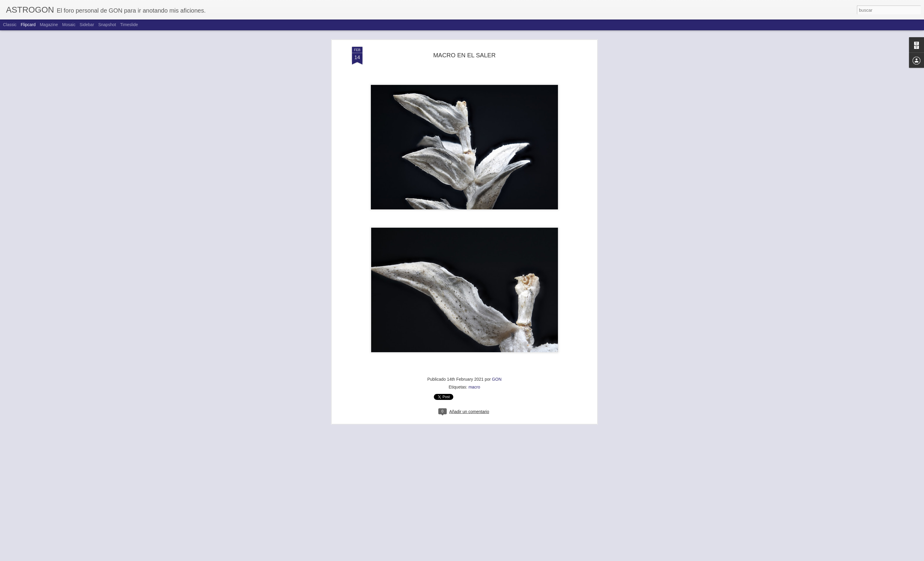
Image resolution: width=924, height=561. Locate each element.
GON (497, 367)
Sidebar (87, 25)
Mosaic (69, 25)
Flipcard (28, 25)
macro (474, 374)
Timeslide (129, 25)
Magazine (49, 25)
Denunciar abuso (505, 558)
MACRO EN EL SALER (464, 43)
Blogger (485, 558)
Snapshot (107, 25)
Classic (10, 25)
